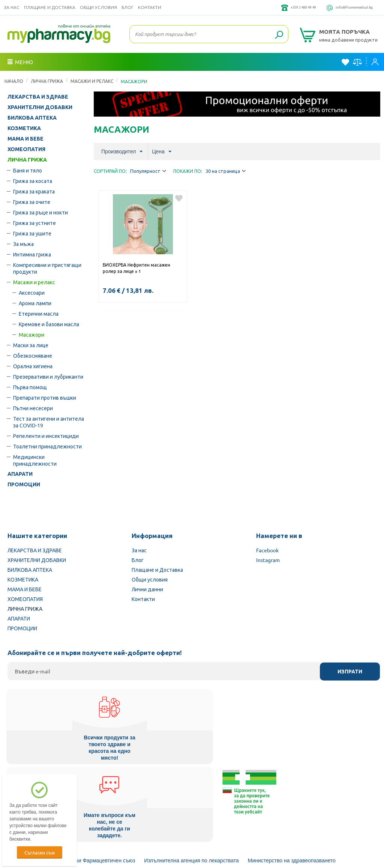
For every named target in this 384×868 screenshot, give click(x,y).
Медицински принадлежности (35, 460)
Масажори (31, 334)
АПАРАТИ (20, 474)
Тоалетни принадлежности (47, 446)
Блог (127, 7)
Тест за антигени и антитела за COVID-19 (49, 422)
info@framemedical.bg (346, 7)
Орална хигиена (33, 366)
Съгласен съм (40, 852)
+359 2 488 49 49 (280, 7)
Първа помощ (30, 387)
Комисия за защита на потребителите (196, 801)
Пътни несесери (33, 408)
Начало (14, 81)
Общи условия (98, 7)
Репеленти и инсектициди (46, 436)
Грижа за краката (34, 191)
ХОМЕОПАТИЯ (26, 149)
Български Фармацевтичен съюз (95, 780)
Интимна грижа (32, 254)
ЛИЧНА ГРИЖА (47, 81)
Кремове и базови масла (49, 324)
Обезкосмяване (33, 355)
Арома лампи (35, 303)
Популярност (148, 171)
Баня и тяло (28, 170)
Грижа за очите (32, 202)
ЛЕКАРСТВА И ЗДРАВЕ (38, 97)
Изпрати (350, 672)
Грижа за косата (33, 181)
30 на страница (226, 171)
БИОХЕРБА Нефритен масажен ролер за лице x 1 (136, 268)
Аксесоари (32, 292)
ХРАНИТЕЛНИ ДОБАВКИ (40, 107)
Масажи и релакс (92, 81)
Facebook (267, 550)
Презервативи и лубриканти (48, 376)
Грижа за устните (34, 223)
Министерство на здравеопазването (292, 780)
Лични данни (147, 589)
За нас (12, 7)
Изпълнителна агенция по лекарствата (191, 780)
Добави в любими (179, 198)
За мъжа (23, 244)
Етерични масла (39, 313)
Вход (375, 62)
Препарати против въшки (45, 397)
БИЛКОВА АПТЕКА (32, 118)
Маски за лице (31, 345)
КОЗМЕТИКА (24, 128)
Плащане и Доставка (50, 7)
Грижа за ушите (32, 233)
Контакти (150, 7)
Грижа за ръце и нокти (40, 212)
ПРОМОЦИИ (24, 484)
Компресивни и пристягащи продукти (47, 268)
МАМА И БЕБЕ (25, 139)
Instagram (268, 560)
